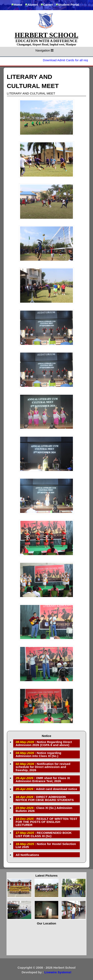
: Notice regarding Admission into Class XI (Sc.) (38, 754)
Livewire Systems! (58, 972)
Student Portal (69, 5)
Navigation (45, 50)
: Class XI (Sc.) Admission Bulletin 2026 (44, 809)
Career (48, 5)
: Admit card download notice (46, 789)
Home (18, 5)
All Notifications (27, 855)
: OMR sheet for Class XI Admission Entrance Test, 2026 (43, 779)
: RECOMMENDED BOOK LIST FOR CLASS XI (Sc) (44, 834)
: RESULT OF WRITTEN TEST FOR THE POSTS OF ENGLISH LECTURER (46, 822)
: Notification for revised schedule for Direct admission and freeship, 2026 (43, 767)
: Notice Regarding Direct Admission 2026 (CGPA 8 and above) (44, 743)
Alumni (33, 5)
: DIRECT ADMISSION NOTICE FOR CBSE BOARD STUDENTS (45, 798)
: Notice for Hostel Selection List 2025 (46, 845)
